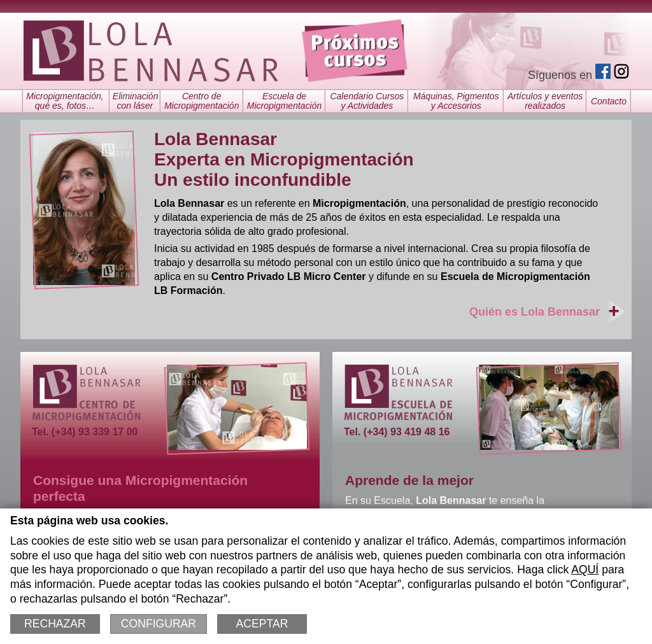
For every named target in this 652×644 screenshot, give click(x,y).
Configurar (159, 624)
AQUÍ (585, 570)
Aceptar (262, 624)
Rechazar (55, 624)
